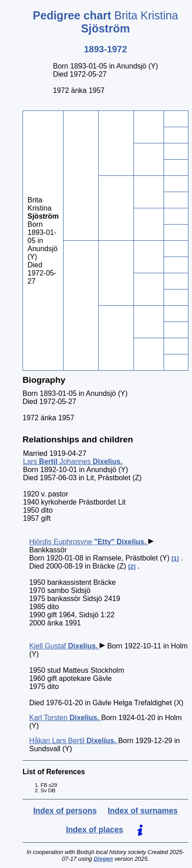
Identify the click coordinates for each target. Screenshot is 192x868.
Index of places (94, 830)
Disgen (103, 859)
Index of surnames (143, 811)
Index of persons (65, 811)
